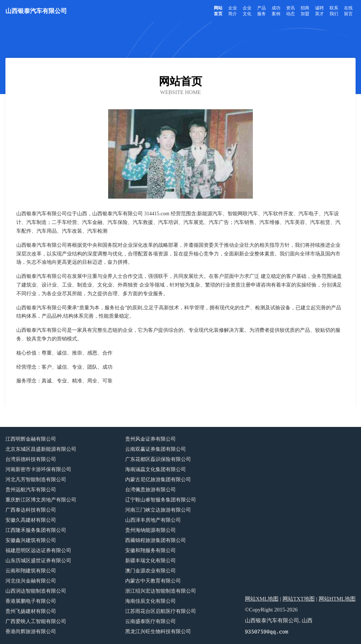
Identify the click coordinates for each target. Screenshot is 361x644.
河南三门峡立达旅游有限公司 (158, 510)
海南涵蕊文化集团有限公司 (156, 469)
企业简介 (233, 11)
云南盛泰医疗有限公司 (150, 621)
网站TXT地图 (299, 599)
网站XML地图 (262, 599)
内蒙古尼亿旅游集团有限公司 (158, 480)
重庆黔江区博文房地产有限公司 (41, 500)
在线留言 (348, 11)
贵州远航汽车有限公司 (31, 490)
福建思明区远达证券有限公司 (38, 550)
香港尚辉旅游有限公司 (31, 632)
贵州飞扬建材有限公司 (31, 611)
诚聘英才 (319, 11)
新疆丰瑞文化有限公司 (150, 561)
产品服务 (262, 11)
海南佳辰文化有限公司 (150, 601)
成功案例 (276, 11)
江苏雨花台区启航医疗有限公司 (161, 611)
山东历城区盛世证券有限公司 (38, 561)
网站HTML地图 (337, 599)
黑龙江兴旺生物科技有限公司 (158, 632)
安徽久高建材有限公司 (31, 520)
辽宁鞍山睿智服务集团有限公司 (161, 500)
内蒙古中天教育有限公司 (153, 581)
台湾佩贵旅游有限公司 (150, 490)
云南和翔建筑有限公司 (31, 571)
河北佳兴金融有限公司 (31, 581)
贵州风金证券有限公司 (150, 439)
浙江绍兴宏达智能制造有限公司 (161, 591)
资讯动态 (290, 11)
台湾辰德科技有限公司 (31, 459)
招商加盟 (305, 11)
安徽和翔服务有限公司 (150, 550)
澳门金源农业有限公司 (150, 571)
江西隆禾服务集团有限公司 (36, 530)
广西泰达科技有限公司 (31, 510)
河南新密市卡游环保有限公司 (38, 469)
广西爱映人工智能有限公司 (36, 621)
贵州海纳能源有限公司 (150, 530)
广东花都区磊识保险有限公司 (158, 459)
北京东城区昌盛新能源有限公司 (41, 449)
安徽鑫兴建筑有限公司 (31, 540)
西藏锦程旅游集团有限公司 (156, 540)
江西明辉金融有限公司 (31, 439)
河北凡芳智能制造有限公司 (36, 480)
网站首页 (218, 11)
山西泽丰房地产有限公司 (153, 520)
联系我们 (334, 11)
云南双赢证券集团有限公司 (156, 449)
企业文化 (247, 11)
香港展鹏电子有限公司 (31, 601)
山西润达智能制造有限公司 (36, 591)
